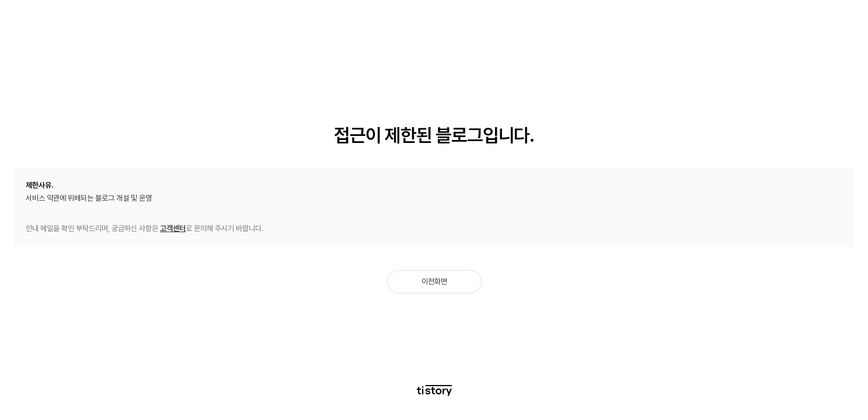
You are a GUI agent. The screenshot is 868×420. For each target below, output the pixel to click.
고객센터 (173, 228)
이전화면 (434, 281)
